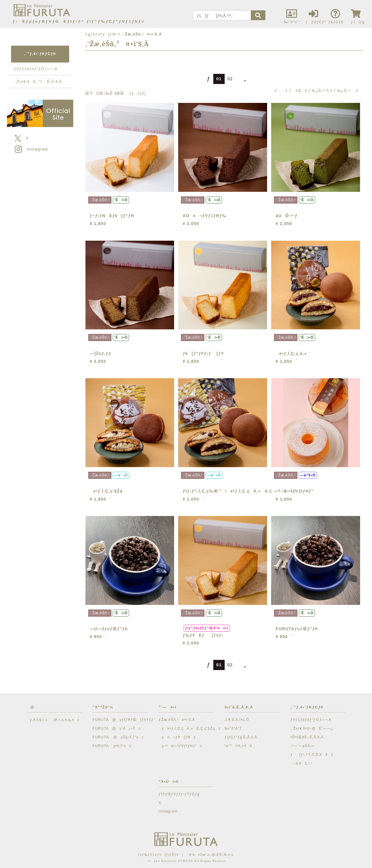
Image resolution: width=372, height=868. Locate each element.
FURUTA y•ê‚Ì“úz (112, 746)
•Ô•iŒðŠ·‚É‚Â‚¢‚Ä (307, 737)
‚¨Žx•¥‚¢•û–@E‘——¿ (312, 728)
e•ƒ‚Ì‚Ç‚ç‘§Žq (106, 491)
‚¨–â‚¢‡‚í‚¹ (302, 763)
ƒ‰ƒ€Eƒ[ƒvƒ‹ (203, 635)
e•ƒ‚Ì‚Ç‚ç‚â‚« (291, 353)
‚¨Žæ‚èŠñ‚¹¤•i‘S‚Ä (177, 720)
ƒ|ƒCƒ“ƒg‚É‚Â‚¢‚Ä (241, 737)
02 (230, 79)
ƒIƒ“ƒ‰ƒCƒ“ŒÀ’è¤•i (207, 628)
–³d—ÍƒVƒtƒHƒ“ (295, 491)
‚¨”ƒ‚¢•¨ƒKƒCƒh (40, 54)
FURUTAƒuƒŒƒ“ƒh (297, 629)
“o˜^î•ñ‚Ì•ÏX (239, 746)
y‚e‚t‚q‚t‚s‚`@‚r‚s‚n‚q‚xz (53, 720)
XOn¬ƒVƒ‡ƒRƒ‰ (205, 216)
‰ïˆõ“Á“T (234, 728)
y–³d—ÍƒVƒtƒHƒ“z (181, 746)
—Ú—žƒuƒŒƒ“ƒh (109, 629)
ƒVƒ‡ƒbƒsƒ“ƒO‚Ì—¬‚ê (36, 69)
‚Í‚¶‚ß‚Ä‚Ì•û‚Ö (237, 720)
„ (243, 79)
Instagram (31, 149)
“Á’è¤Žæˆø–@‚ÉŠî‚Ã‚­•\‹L (211, 855)
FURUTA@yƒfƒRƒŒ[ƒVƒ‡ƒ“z (127, 720)
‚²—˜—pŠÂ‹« (303, 746)
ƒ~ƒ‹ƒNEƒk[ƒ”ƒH (112, 216)
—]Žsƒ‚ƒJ (100, 353)
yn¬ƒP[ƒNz (177, 737)
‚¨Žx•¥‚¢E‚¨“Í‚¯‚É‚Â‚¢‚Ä (38, 82)
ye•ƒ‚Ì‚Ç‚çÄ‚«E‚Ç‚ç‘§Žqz (190, 728)
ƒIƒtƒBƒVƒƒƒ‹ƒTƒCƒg (179, 794)
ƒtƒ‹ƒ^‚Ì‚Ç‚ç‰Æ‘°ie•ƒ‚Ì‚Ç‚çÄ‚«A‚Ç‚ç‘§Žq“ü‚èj (242, 491)
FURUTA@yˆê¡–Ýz (117, 728)
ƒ (206, 79)
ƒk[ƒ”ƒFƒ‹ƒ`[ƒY (203, 353)
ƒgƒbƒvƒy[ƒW (101, 34)
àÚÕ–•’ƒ (287, 216)
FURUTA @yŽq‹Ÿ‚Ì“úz (118, 737)
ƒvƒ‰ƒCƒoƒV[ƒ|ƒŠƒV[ (160, 855)
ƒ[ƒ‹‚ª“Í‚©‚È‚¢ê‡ (312, 755)
